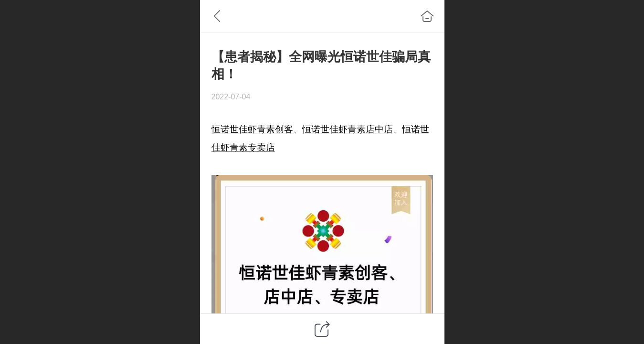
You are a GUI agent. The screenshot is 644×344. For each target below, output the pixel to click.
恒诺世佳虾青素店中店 (348, 129)
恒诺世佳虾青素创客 (252, 129)
